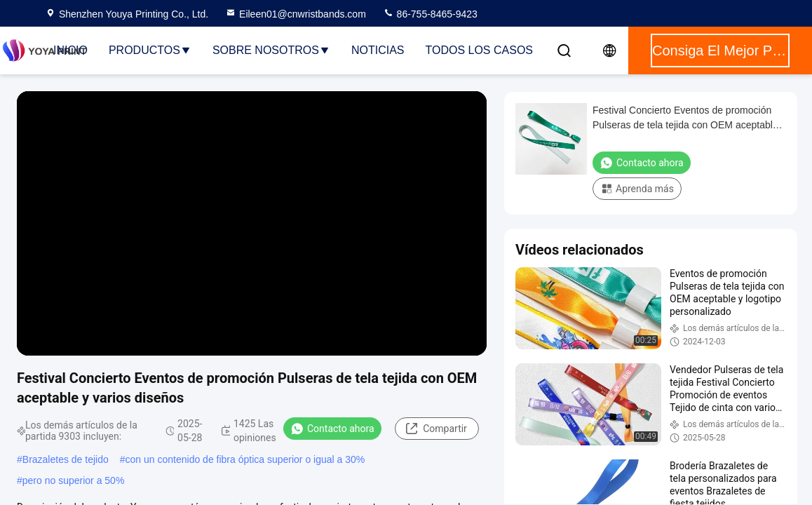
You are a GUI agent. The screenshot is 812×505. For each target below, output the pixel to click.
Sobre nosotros (271, 50)
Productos (150, 50)
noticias (378, 50)
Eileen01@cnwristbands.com (296, 14)
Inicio (70, 50)
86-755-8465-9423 (430, 14)
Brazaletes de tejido (66, 459)
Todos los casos (479, 50)
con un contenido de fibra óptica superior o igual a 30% (245, 459)
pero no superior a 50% (74, 480)
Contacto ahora (332, 429)
